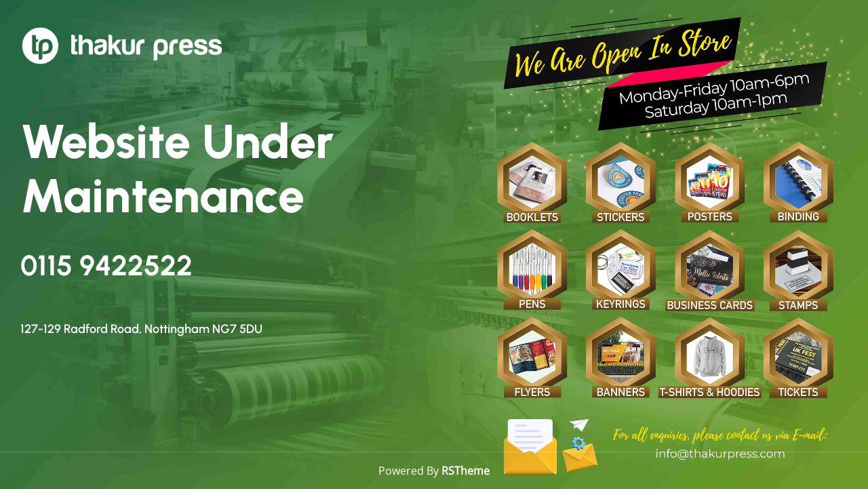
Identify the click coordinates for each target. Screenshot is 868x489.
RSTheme (466, 471)
